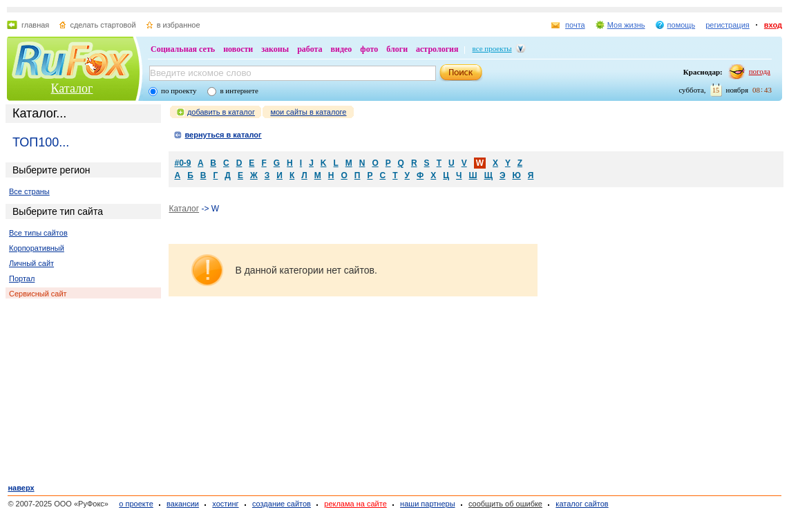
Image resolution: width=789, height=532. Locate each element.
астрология (437, 49)
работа (310, 49)
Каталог (72, 88)
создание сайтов (282, 504)
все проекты (492, 48)
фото (369, 49)
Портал (22, 278)
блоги (397, 49)
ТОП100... (41, 142)
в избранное (179, 25)
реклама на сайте (355, 504)
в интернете (239, 91)
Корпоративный (37, 248)
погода (760, 71)
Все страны (29, 191)
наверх (21, 488)
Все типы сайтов (38, 233)
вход (773, 25)
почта (575, 25)
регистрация (728, 25)
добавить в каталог (221, 112)
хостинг (225, 504)
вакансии (183, 504)
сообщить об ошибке (505, 504)
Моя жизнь (626, 25)
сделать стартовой (103, 25)
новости (238, 49)
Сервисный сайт (38, 294)
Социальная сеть (183, 49)
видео (342, 49)
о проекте (136, 504)
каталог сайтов (582, 504)
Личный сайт (31, 263)
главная (35, 25)
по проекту (179, 91)
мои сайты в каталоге (308, 112)
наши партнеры (427, 504)
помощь (682, 25)
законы (275, 49)
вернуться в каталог (223, 135)
